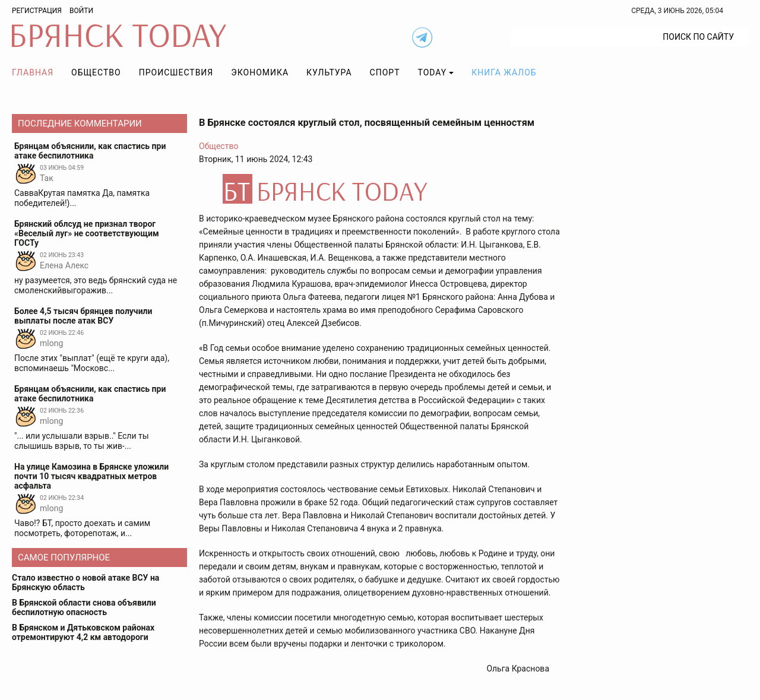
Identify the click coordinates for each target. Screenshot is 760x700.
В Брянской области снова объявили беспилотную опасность (84, 607)
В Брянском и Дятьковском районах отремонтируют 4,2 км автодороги (83, 632)
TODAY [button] (433, 72)
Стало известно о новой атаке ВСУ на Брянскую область (85, 582)
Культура (329, 72)
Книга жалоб (504, 72)
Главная (33, 72)
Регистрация (37, 11)
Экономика (260, 72)
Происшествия (176, 72)
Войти (81, 11)
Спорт (385, 72)
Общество (96, 72)
